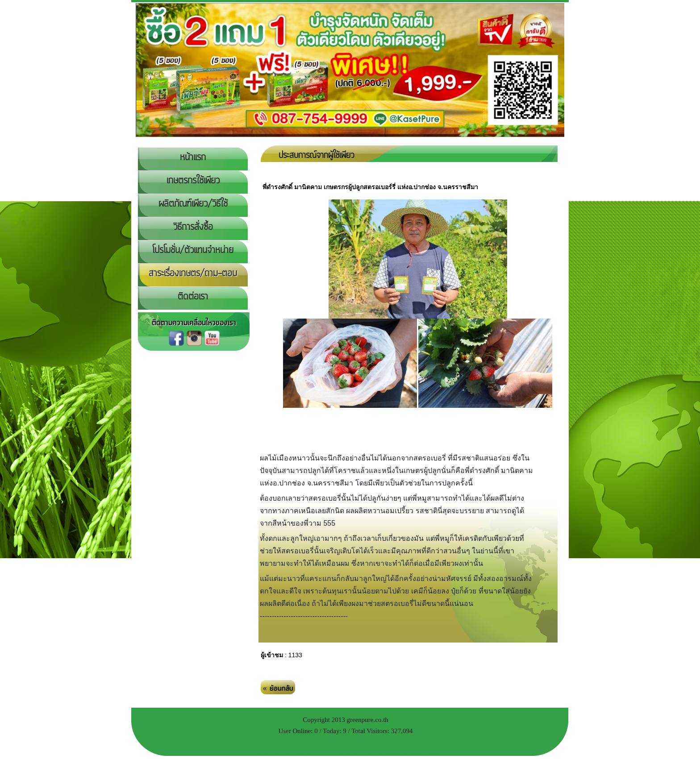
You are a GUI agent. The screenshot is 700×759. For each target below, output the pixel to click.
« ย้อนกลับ (278, 688)
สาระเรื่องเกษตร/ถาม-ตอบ (193, 274)
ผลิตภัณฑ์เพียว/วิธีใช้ (193, 204)
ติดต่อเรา (193, 297)
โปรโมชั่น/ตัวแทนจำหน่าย (193, 250)
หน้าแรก (193, 158)
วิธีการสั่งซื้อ (193, 227)
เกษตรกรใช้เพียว (193, 181)
